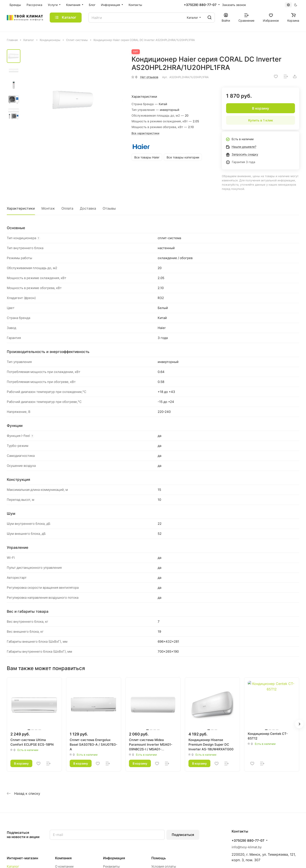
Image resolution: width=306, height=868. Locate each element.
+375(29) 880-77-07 (200, 5)
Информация (114, 858)
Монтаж (48, 208)
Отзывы (109, 208)
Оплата (67, 208)
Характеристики (21, 208)
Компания (63, 858)
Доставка (88, 208)
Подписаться (183, 835)
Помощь (159, 858)
